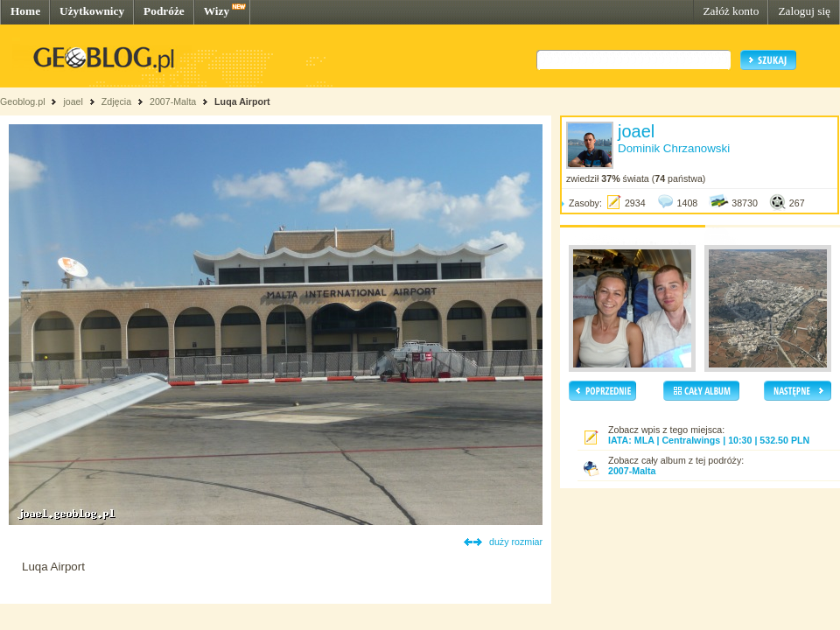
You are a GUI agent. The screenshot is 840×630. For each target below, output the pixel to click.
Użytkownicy (92, 11)
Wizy (217, 11)
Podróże (164, 11)
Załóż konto (731, 11)
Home (25, 11)
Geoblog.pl (23, 101)
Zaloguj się (804, 11)
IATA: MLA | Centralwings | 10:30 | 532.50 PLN (709, 440)
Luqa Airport (242, 101)
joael (73, 101)
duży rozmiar (516, 542)
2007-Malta (173, 101)
